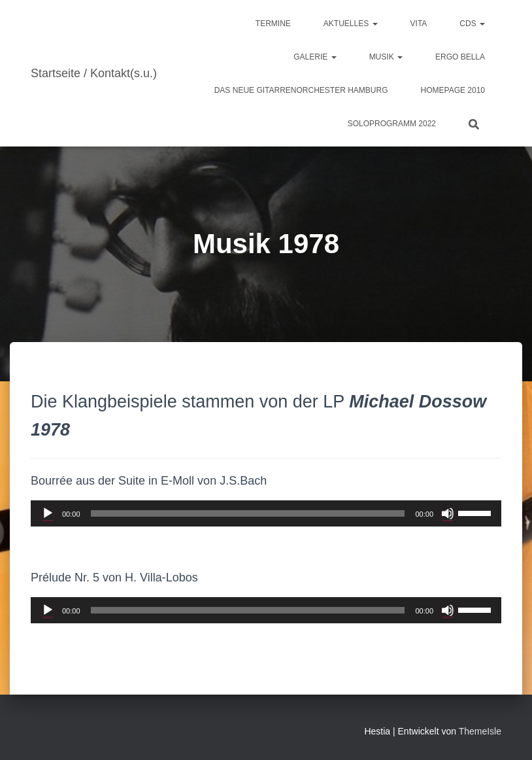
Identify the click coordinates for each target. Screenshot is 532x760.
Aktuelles (351, 24)
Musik (386, 57)
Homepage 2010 (453, 90)
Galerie (315, 57)
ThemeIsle (480, 731)
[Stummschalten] (448, 513)
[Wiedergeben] (48, 513)
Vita (419, 24)
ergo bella (460, 57)
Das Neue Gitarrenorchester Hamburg (301, 90)
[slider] (248, 513)
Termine (273, 24)
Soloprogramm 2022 (392, 124)
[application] (266, 513)
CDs (472, 24)
